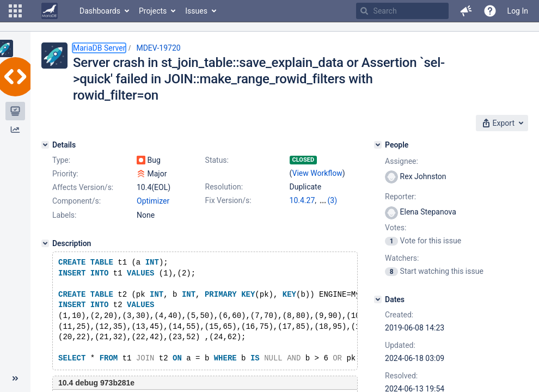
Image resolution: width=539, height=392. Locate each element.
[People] (378, 145)
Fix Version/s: (228, 200)
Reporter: (400, 197)
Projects (153, 11)
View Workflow (317, 173)
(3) (333, 200)
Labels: (64, 215)
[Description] (45, 243)
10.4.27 (302, 200)
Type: (61, 160)
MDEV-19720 (158, 48)
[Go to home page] (50, 11)
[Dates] (378, 299)
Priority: (65, 174)
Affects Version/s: (83, 187)
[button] (15, 11)
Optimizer (153, 201)
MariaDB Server (99, 48)
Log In (518, 11)
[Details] (45, 145)
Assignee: (402, 161)
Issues (196, 11)
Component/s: (76, 201)
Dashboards (100, 11)
